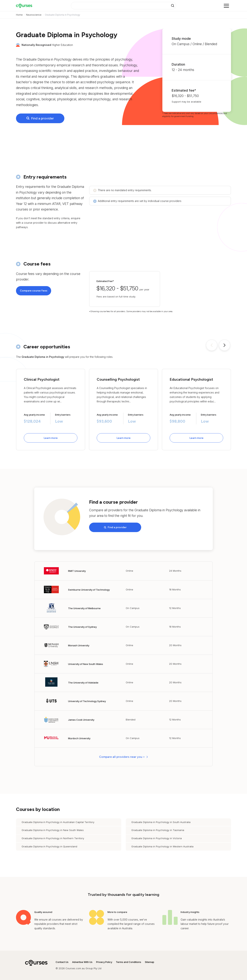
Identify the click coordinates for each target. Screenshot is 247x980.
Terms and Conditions (129, 962)
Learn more (51, 438)
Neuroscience (34, 15)
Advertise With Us (82, 962)
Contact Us (62, 962)
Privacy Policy (104, 962)
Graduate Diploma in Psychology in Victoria (157, 838)
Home (19, 15)
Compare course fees (34, 291)
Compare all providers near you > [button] (122, 757)
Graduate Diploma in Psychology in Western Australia (162, 846)
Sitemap (150, 962)
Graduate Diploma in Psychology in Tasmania (158, 830)
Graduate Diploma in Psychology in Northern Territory (53, 838)
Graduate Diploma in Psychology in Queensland (49, 846)
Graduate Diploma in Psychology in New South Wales (53, 830)
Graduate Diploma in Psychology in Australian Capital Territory (58, 822)
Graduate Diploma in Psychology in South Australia (161, 822)
